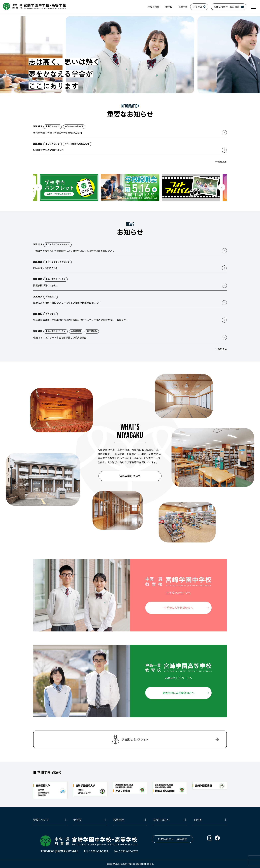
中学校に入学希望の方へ (178, 608)
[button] (38, 187)
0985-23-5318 (99, 851)
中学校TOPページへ (179, 593)
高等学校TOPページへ (179, 678)
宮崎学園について (130, 476)
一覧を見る (221, 162)
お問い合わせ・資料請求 (172, 839)
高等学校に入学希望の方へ (178, 693)
